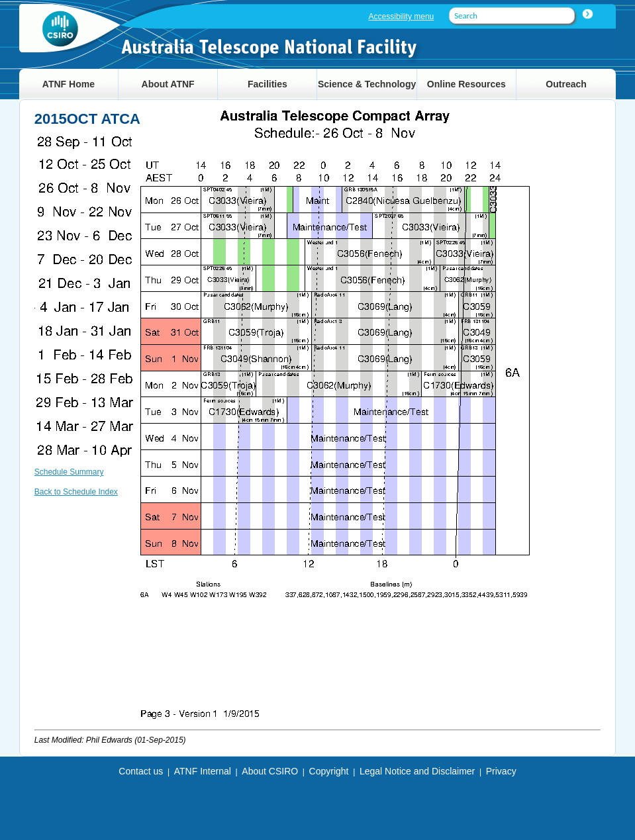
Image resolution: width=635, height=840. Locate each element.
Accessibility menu (402, 17)
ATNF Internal (203, 771)
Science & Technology (367, 84)
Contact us (141, 771)
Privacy (501, 771)
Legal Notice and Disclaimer (417, 771)
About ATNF (168, 84)
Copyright (329, 771)
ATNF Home (69, 84)
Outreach (566, 84)
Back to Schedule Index (76, 492)
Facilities (268, 84)
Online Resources (466, 84)
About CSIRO (270, 771)
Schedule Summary (69, 472)
